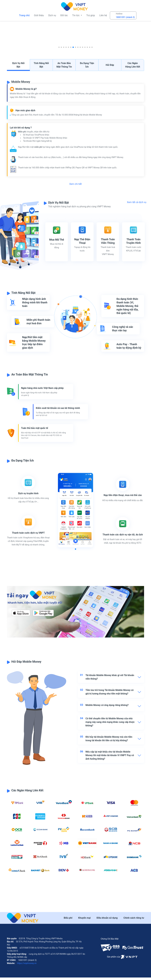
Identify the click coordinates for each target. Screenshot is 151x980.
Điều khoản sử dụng (107, 920)
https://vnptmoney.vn (26, 966)
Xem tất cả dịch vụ (137, 202)
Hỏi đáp (110, 65)
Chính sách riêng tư (134, 920)
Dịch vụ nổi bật (18, 65)
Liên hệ (103, 15)
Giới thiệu (39, 15)
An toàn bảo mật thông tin (64, 65)
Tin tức (76, 15)
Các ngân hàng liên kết (133, 65)
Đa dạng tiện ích (87, 65)
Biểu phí (68, 920)
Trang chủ (24, 15)
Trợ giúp (91, 15)
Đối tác (64, 15)
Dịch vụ (52, 15)
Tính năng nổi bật (41, 65)
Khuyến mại (84, 920)
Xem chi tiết (75, 184)
